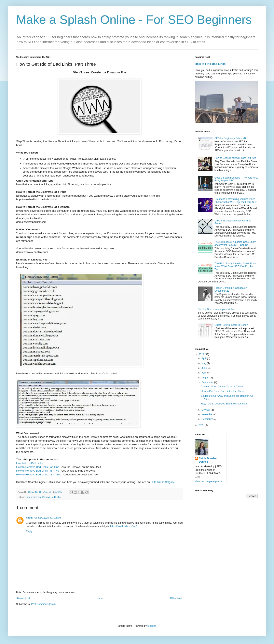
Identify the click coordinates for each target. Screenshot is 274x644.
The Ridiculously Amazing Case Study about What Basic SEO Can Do (235, 243)
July (204, 373)
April (204, 359)
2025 (202, 425)
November (208, 414)
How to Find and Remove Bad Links (43, 497)
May (204, 363)
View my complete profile (208, 481)
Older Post (176, 598)
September (208, 382)
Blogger (152, 626)
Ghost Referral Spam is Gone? (231, 325)
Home (100, 598)
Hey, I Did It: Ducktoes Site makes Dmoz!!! (224, 404)
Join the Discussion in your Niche (216, 309)
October (206, 410)
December (208, 419)
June (204, 368)
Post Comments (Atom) (44, 604)
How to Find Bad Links (30, 463)
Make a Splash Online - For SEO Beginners (134, 20)
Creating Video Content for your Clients (222, 387)
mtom (29, 518)
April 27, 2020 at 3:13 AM (47, 518)
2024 (202, 354)
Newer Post (24, 598)
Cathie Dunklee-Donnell (208, 460)
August (206, 378)
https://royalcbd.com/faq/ (124, 526)
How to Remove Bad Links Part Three (39, 475)
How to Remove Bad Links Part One (38, 467)
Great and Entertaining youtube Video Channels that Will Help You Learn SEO (236, 201)
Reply (29, 531)
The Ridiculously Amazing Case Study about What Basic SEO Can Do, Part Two (235, 266)
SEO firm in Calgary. (163, 482)
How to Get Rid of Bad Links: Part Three (223, 391)
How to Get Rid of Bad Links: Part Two (235, 158)
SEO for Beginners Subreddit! (231, 138)
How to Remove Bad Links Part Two (38, 471)
